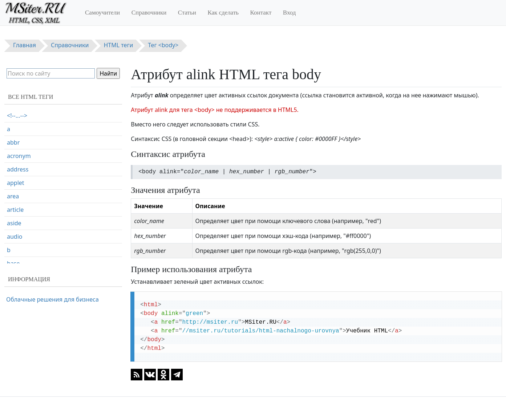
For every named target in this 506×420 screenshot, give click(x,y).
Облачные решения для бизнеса (52, 299)
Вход (290, 13)
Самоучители (102, 13)
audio (15, 237)
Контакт (261, 13)
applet (16, 183)
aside (14, 223)
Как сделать (223, 13)
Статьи (187, 13)
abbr (13, 142)
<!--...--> (17, 116)
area (13, 196)
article (15, 210)
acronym (19, 156)
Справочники (149, 13)
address (18, 169)
